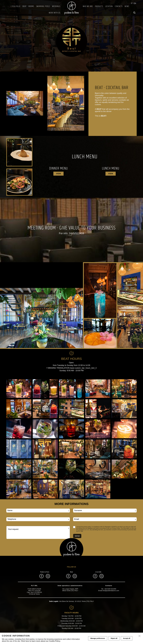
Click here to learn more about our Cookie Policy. (41, 641)
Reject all (114, 638)
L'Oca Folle (16, 6)
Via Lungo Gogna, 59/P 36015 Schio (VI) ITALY (70, 590)
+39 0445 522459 (110, 589)
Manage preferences (98, 638)
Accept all (127, 638)
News (127, 6)
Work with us (55, 13)
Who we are (88, 6)
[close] (140, 636)
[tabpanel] (71, 36)
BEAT (24, 6)
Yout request (13, 529)
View (58, 174)
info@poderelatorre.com (111, 591)
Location (109, 6)
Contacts (119, 6)
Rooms (31, 6)
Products (99, 6)
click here (87, 530)
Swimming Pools (43, 6)
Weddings (56, 6)
